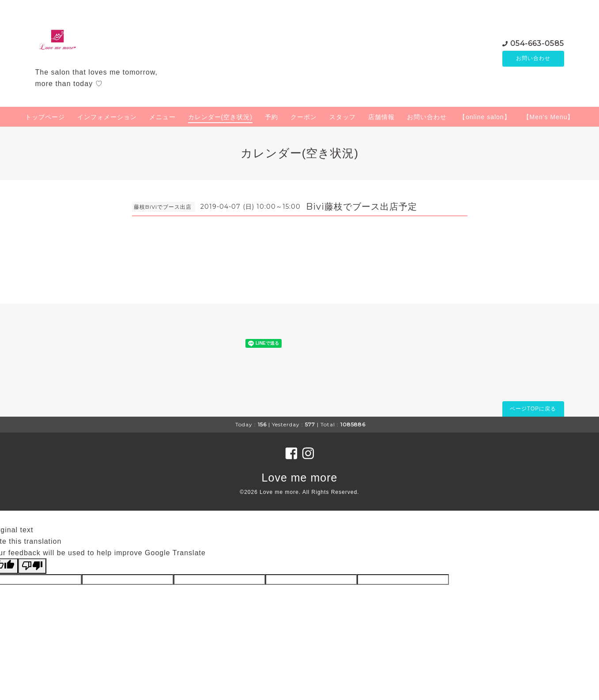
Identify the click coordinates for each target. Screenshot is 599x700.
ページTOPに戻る (533, 409)
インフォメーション (107, 117)
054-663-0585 (537, 43)
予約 (271, 117)
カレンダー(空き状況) (220, 117)
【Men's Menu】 (549, 117)
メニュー (162, 117)
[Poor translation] (32, 566)
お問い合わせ (533, 59)
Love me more (300, 478)
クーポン (304, 117)
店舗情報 (381, 117)
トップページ (45, 117)
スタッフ (343, 117)
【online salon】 (485, 117)
